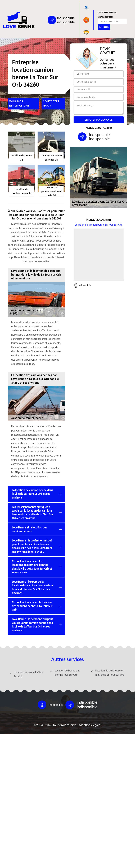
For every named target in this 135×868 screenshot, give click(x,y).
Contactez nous (51, 103)
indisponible (66, 18)
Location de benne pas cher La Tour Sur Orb (67, 673)
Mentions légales (90, 725)
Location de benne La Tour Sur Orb (29, 674)
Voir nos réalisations (19, 103)
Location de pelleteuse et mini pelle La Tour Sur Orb (110, 673)
